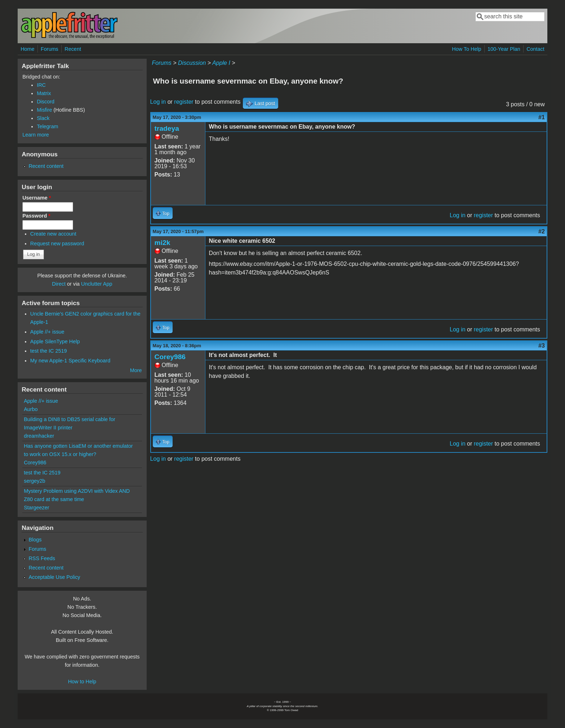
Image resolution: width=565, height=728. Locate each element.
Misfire (44, 110)
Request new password (57, 244)
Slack (43, 118)
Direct (59, 284)
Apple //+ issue (47, 332)
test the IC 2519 (49, 351)
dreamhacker (39, 436)
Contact (535, 49)
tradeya (167, 128)
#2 (542, 231)
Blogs (35, 540)
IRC (41, 85)
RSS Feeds (42, 558)
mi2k (163, 243)
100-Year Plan (504, 49)
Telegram (47, 126)
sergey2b (34, 481)
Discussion (192, 63)
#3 (542, 346)
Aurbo (31, 409)
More (136, 370)
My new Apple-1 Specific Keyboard (70, 361)
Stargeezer (36, 508)
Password (36, 216)
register (184, 102)
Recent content (46, 166)
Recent (73, 49)
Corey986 (170, 357)
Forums (50, 49)
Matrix (44, 93)
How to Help (82, 682)
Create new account (53, 234)
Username (37, 198)
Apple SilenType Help (55, 341)
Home (27, 49)
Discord (46, 102)
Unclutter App (97, 284)
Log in (158, 102)
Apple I (221, 63)
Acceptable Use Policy (54, 577)
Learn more (36, 135)
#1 (542, 117)
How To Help (466, 49)
